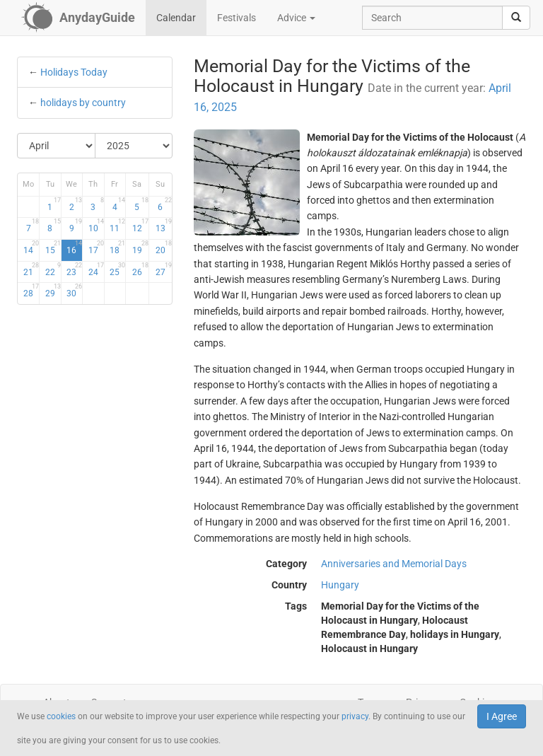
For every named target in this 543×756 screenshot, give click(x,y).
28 (31, 291)
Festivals (237, 18)
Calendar (176, 18)
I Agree (502, 716)
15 (53, 248)
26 (140, 269)
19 (140, 248)
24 (96, 269)
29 (53, 291)
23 (74, 269)
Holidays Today (74, 72)
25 (117, 269)
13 (164, 226)
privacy (355, 716)
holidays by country (83, 103)
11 (117, 226)
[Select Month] (57, 146)
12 (140, 226)
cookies (61, 716)
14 (31, 248)
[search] (516, 18)
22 (53, 269)
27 (164, 269)
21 (31, 269)
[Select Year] (134, 146)
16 (74, 248)
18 (117, 248)
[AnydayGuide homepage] (78, 18)
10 (96, 226)
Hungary (340, 585)
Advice (296, 18)
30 (74, 291)
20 (164, 248)
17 (96, 248)
